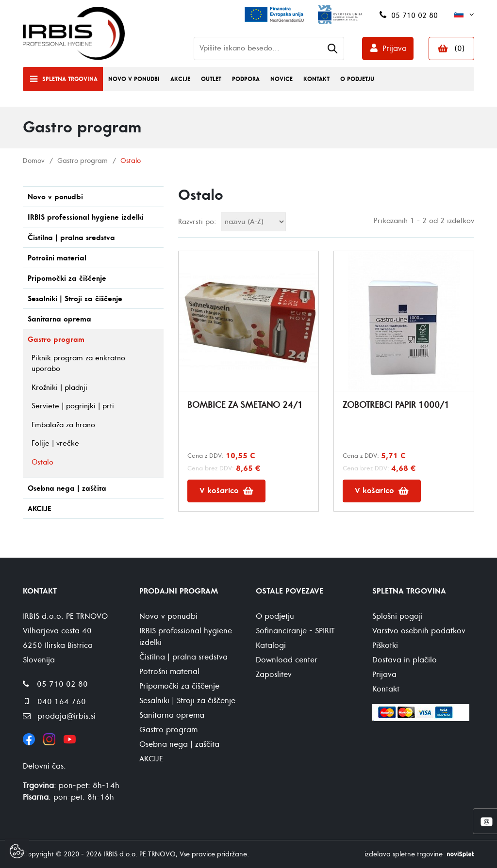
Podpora (246, 79)
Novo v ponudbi (134, 79)
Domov (34, 161)
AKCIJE (40, 509)
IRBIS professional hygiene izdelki (86, 217)
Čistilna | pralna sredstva (71, 238)
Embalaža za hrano (63, 425)
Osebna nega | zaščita (67, 489)
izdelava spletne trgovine (404, 854)
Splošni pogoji (398, 616)
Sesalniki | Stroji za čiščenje (75, 299)
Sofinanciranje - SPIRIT (295, 631)
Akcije (180, 79)
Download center (287, 660)
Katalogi (271, 645)
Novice (282, 79)
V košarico (226, 491)
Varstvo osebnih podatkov (419, 631)
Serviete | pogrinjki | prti (73, 406)
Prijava (395, 48)
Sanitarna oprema (59, 319)
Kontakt (316, 79)
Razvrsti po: (197, 222)
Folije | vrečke (55, 443)
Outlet (211, 79)
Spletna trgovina (70, 79)
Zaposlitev (274, 675)
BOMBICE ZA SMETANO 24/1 (245, 405)
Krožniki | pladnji (59, 388)
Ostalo (42, 462)
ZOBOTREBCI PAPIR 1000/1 (396, 405)
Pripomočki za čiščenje (67, 279)
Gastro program (83, 161)
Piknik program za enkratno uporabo (78, 364)
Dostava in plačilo (405, 660)
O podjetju (357, 79)
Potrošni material (57, 258)
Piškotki (385, 645)
